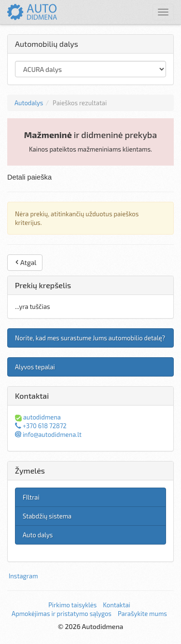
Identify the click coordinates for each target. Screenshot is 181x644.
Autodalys (29, 103)
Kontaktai (116, 605)
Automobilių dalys (47, 44)
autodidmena (38, 417)
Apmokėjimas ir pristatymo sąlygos (62, 614)
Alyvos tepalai (35, 367)
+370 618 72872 (41, 426)
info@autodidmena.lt (48, 434)
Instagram (23, 576)
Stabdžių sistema (47, 516)
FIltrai (31, 497)
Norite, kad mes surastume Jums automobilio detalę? (90, 338)
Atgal (25, 262)
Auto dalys (38, 535)
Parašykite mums (142, 614)
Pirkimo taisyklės (72, 605)
